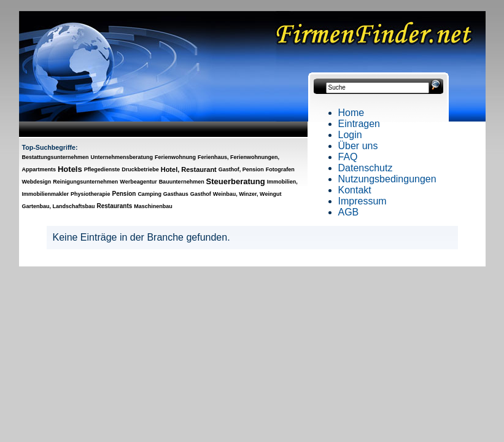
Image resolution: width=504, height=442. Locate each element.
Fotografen (280, 169)
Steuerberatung (236, 181)
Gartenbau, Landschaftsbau (59, 206)
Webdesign (37, 182)
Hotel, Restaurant (189, 169)
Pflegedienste (102, 169)
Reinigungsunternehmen (85, 182)
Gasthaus (176, 194)
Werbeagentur (138, 182)
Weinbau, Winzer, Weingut (247, 194)
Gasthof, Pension (241, 169)
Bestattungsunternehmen (56, 157)
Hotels (70, 169)
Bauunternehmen (182, 182)
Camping (149, 194)
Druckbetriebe (140, 169)
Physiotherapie (91, 194)
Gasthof (201, 194)
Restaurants (115, 206)
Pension (124, 194)
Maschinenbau (153, 206)
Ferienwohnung (175, 157)
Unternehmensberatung (122, 157)
